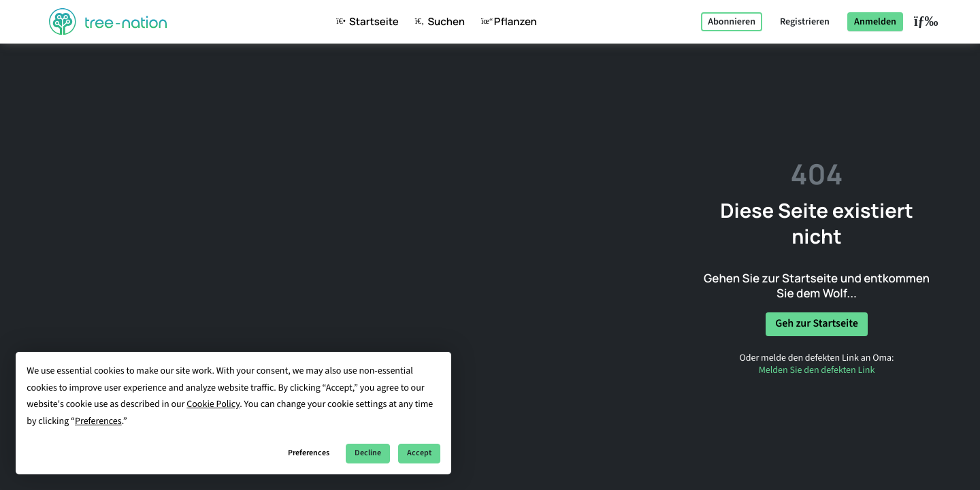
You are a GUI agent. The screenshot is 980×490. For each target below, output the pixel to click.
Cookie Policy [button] (213, 404)
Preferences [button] (98, 421)
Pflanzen (506, 22)
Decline (368, 453)
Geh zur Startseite (817, 324)
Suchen (437, 22)
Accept (419, 453)
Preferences (309, 453)
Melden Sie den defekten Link (817, 370)
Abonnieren (732, 22)
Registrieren (805, 22)
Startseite (364, 22)
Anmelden (875, 22)
